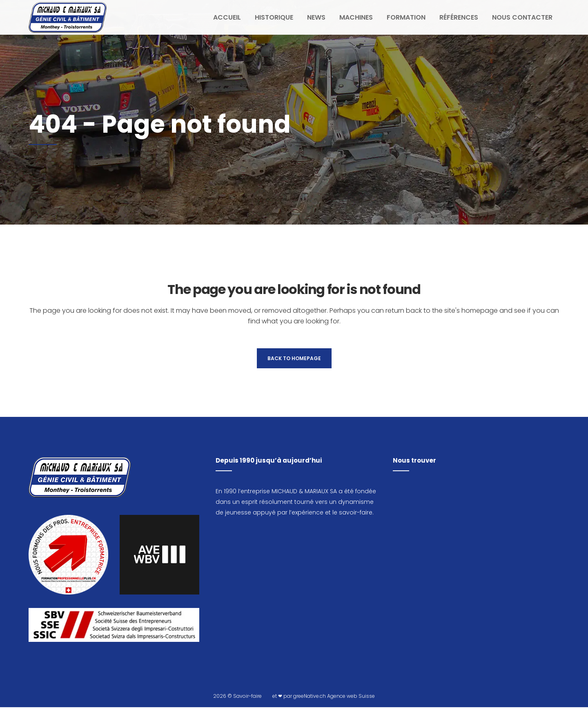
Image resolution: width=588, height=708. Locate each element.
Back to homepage (294, 358)
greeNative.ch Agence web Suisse (334, 697)
